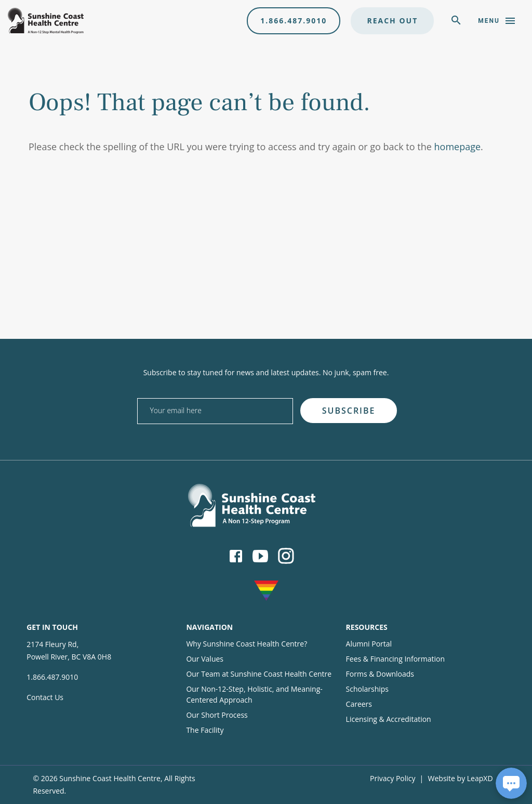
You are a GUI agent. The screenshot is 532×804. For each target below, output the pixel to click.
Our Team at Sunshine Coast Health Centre (259, 674)
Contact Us (45, 697)
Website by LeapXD (461, 778)
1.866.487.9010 (294, 21)
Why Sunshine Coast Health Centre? (247, 644)
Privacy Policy (393, 778)
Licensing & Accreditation (389, 719)
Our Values (205, 659)
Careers (359, 704)
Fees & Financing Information (396, 659)
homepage (458, 147)
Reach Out (392, 21)
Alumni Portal (369, 644)
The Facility (205, 730)
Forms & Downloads (380, 674)
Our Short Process (217, 715)
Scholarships (367, 689)
